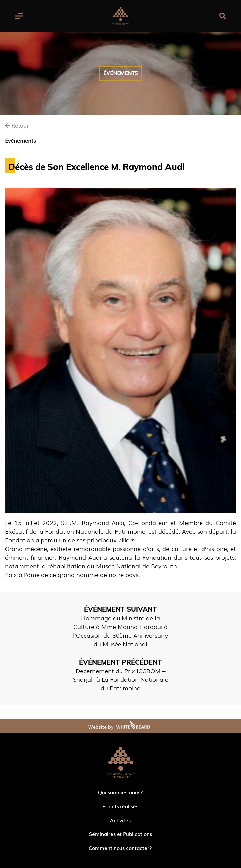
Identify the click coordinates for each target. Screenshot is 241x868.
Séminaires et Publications (121, 834)
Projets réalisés (120, 806)
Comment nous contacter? (120, 848)
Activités (120, 820)
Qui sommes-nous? (121, 792)
